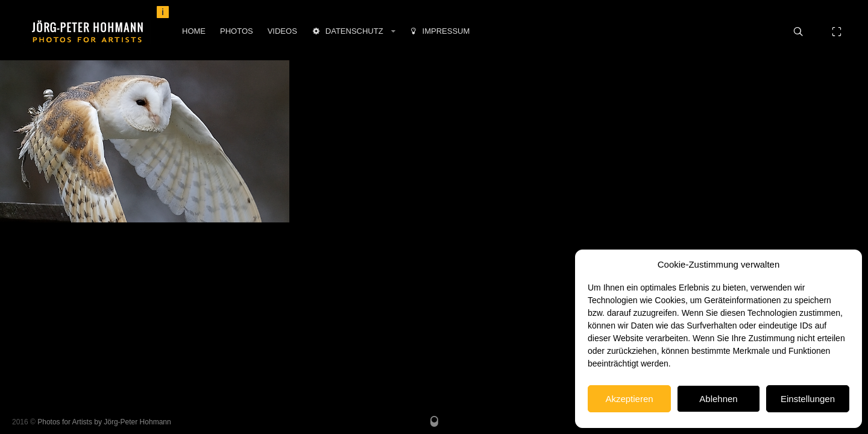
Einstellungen (808, 399)
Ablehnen (718, 399)
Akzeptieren (629, 399)
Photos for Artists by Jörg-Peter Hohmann (104, 422)
